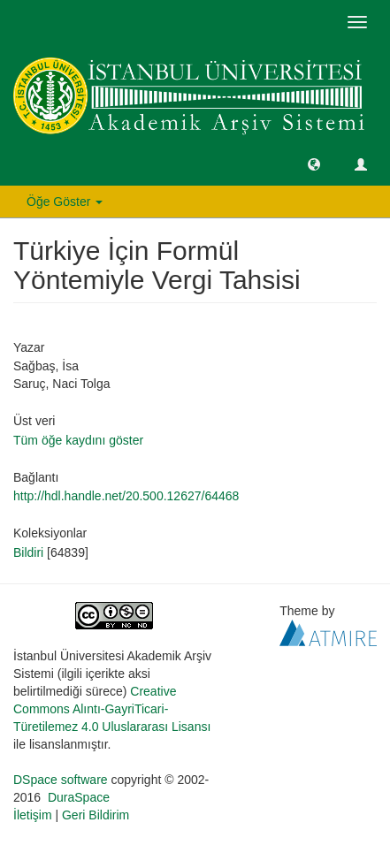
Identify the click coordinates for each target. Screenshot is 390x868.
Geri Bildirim (96, 815)
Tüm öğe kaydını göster (78, 440)
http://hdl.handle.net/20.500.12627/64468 (126, 496)
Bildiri (28, 552)
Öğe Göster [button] (65, 202)
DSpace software (61, 780)
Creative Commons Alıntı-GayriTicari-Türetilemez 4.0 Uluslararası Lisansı (112, 709)
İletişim (33, 815)
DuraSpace (79, 797)
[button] (314, 164)
